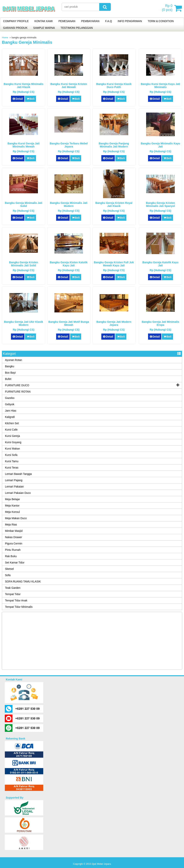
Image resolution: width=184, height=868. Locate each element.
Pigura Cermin (14, 544)
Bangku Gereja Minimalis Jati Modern (69, 204)
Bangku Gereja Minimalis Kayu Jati (160, 145)
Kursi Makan (12, 449)
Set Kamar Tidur (15, 562)
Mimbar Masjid (14, 531)
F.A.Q (109, 21)
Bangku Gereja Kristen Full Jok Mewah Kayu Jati (114, 264)
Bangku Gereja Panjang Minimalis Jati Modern (114, 145)
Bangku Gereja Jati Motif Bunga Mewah (69, 323)
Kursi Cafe (11, 430)
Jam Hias (11, 411)
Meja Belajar (12, 499)
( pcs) (168, 8)
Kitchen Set (12, 423)
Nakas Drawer (14, 537)
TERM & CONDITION (161, 21)
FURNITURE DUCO (17, 385)
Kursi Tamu (12, 461)
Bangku (10, 366)
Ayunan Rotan (13, 360)
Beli (30, 99)
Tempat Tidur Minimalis (19, 607)
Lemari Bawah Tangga (18, 474)
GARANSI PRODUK (15, 28)
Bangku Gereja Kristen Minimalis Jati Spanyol (160, 204)
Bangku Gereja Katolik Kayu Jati (161, 264)
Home (5, 38)
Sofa (8, 575)
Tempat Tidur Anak (16, 600)
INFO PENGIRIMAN (130, 21)
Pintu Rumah (13, 550)
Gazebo (10, 398)
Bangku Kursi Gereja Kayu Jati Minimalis (160, 86)
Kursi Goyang (13, 442)
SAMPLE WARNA (44, 28)
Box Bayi (10, 373)
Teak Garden (13, 588)
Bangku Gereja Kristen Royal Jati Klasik (114, 204)
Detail (18, 99)
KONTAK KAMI (44, 21)
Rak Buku (11, 556)
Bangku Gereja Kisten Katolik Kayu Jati (69, 264)
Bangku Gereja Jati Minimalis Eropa (160, 323)
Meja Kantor (12, 506)
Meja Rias (11, 525)
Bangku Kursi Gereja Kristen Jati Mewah (69, 86)
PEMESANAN (67, 21)
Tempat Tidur (13, 594)
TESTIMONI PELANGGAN (77, 28)
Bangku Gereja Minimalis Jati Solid (24, 204)
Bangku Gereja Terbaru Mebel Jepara (69, 145)
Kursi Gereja (12, 436)
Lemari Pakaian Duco (18, 493)
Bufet (8, 379)
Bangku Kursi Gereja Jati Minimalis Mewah (24, 145)
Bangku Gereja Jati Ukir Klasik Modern (24, 323)
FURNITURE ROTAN (18, 392)
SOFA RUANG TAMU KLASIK (23, 581)
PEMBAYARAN (90, 21)
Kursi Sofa (11, 455)
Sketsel (9, 569)
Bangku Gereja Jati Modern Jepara (114, 323)
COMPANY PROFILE (16, 21)
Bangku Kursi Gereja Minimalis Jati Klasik (23, 86)
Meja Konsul (12, 512)
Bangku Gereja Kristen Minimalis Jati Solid (24, 264)
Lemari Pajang (14, 480)
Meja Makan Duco (16, 518)
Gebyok (10, 404)
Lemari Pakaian (14, 487)
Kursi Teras (12, 468)
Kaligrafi (10, 417)
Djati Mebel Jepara (101, 864)
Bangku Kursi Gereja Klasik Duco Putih (114, 86)
